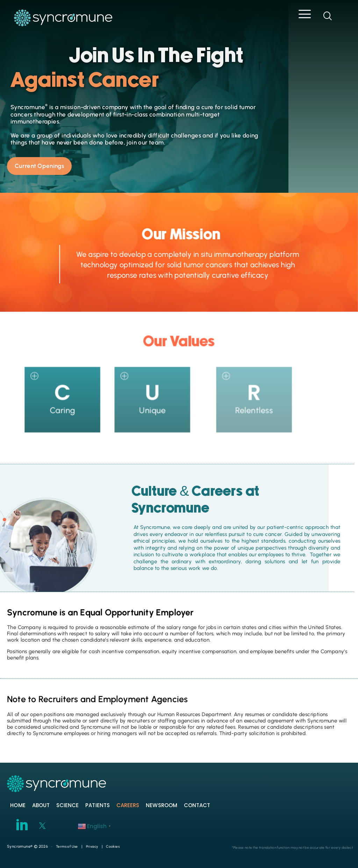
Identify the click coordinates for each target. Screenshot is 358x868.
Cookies (117, 849)
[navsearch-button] (330, 17)
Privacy (95, 849)
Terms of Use (68, 849)
